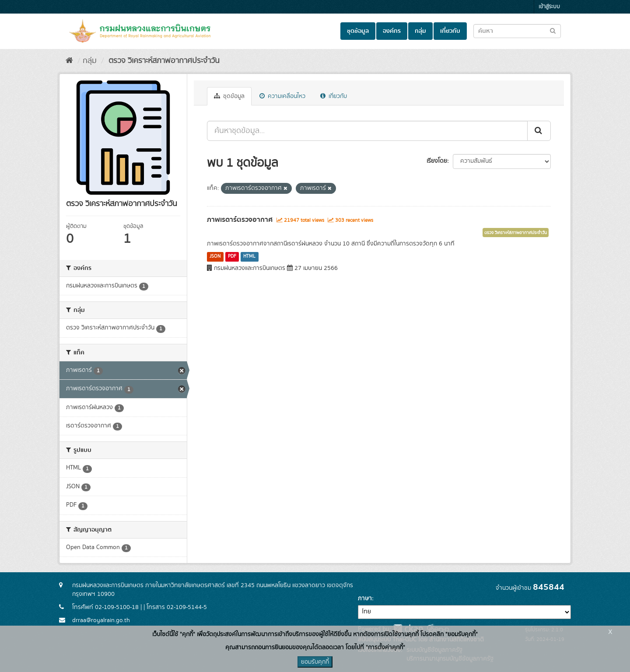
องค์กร (392, 31)
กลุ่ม (420, 31)
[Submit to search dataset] (553, 30)
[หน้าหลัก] (69, 61)
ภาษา (365, 598)
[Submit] (539, 131)
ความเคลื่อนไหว (282, 96)
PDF (232, 256)
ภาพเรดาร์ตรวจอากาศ (240, 220)
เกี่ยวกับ (450, 31)
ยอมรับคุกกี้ (315, 662)
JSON (215, 256)
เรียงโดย (437, 161)
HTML (249, 256)
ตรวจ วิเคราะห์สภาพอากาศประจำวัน (163, 61)
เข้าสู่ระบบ (549, 7)
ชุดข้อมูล (358, 31)
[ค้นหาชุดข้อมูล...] (367, 131)
